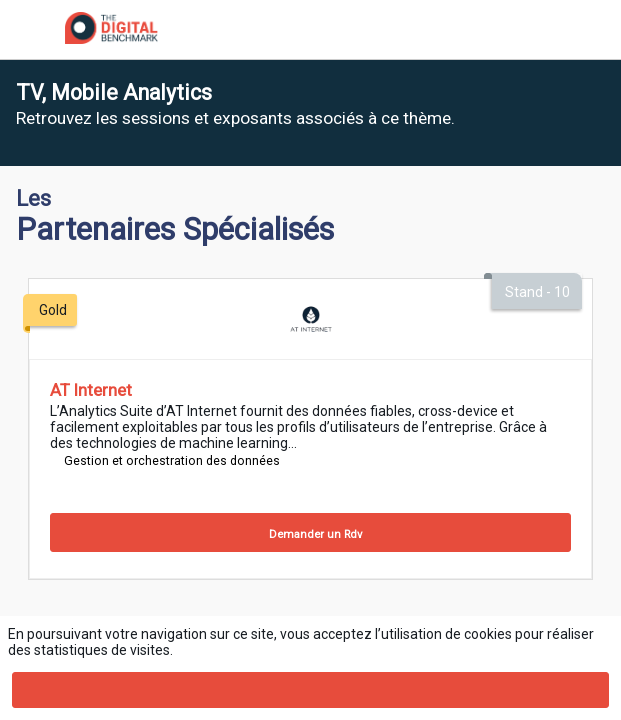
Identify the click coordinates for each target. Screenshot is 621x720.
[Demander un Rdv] (310, 532)
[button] (30, 30)
